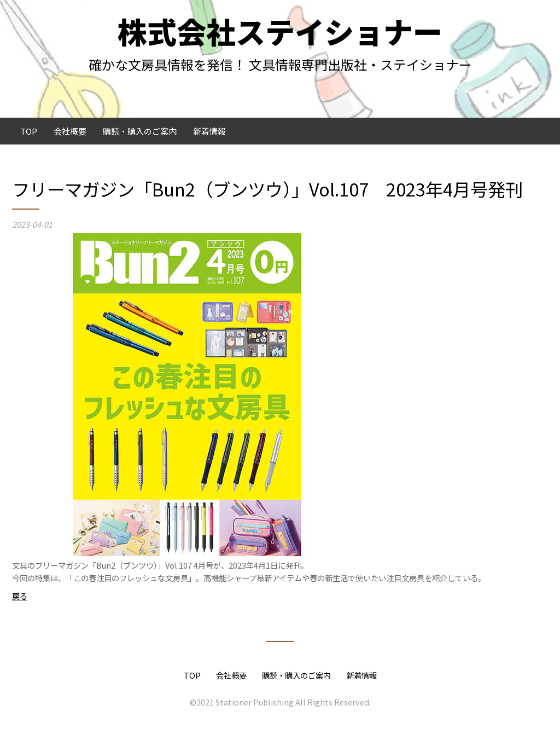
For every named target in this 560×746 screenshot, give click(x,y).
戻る (20, 596)
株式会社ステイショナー (280, 31)
